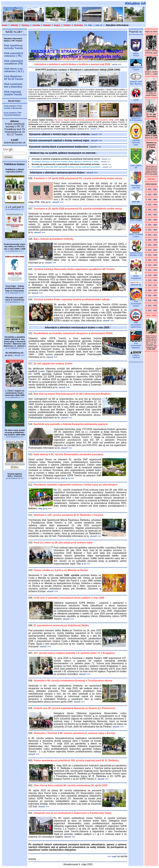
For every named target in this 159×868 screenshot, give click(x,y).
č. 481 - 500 (151, 189)
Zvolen (41, 371)
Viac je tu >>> (68, 478)
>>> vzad (112, 856)
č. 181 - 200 (151, 265)
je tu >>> (86, 564)
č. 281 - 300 (151, 240)
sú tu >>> (117, 64)
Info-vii (99, 25)
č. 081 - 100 (151, 290)
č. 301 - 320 (151, 235)
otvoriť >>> (96, 134)
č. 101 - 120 (151, 285)
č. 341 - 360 (151, 225)
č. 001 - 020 (151, 311)
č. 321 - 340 (151, 230)
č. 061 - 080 (151, 295)
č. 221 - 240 (151, 255)
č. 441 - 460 (151, 199)
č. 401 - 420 (151, 210)
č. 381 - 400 (151, 215)
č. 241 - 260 (151, 250)
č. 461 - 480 (151, 194)
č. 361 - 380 (151, 220)
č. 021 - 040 (151, 305)
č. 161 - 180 (151, 270)
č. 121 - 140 (151, 280)
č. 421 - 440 (151, 205)
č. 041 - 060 (151, 300)
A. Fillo (89, 25)
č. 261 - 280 (151, 245)
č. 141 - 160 (151, 275)
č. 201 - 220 (151, 260)
